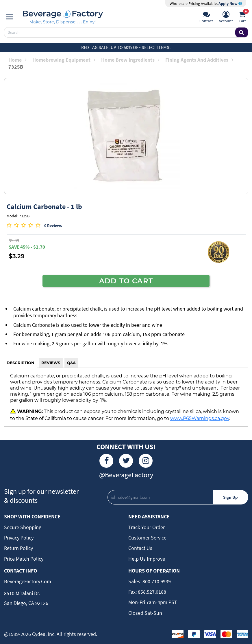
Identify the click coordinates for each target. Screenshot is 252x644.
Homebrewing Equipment (64, 60)
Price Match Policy (24, 559)
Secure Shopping (23, 527)
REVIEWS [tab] (51, 363)
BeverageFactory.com (28, 581)
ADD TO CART (126, 281)
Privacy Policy (19, 538)
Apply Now (230, 3)
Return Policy (18, 548)
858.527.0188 (151, 592)
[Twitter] (126, 461)
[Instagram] (146, 461)
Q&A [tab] (71, 363)
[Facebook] (106, 461)
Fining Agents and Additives (199, 60)
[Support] (206, 18)
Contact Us (140, 548)
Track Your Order (147, 527)
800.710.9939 (156, 581)
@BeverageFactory (126, 475)
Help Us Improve (147, 559)
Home (17, 60)
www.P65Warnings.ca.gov (200, 418)
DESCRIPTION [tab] (21, 363)
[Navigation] (10, 17)
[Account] (226, 18)
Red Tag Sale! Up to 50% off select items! (126, 47)
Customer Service (147, 538)
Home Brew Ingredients (130, 60)
